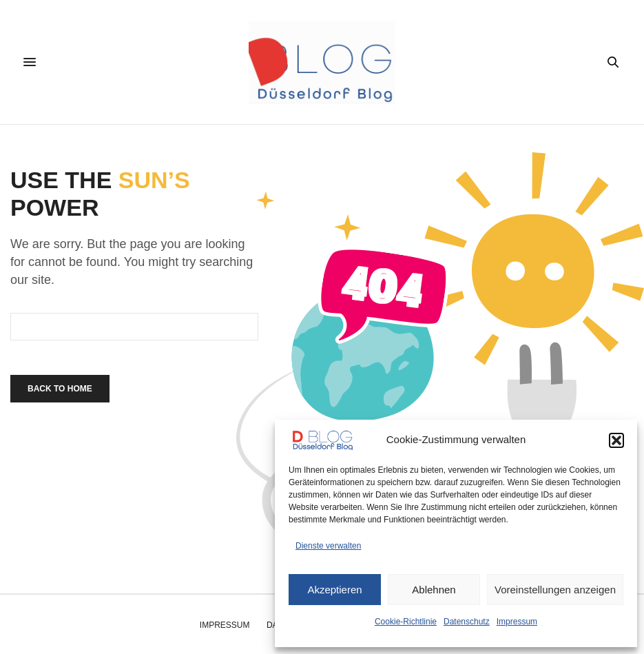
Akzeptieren (334, 590)
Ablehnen (434, 590)
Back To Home (60, 389)
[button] (616, 440)
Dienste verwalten (328, 546)
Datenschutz (467, 622)
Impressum (517, 622)
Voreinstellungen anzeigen (555, 590)
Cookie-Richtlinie (406, 622)
